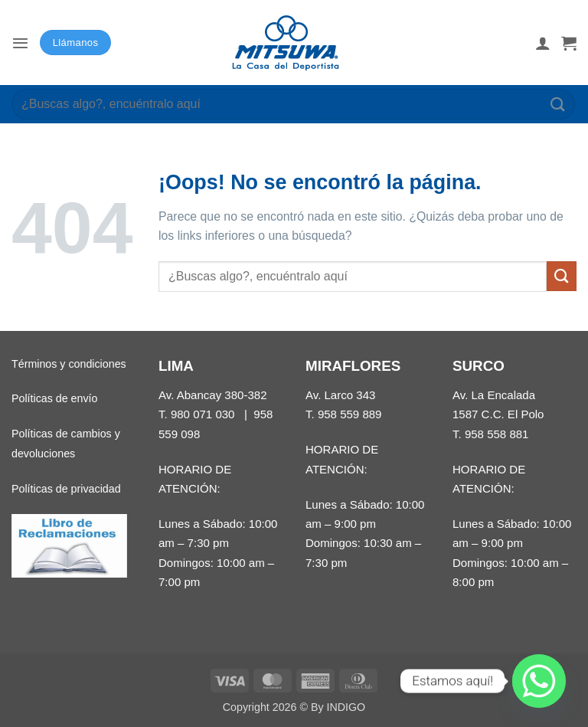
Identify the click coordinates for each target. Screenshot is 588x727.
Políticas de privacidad (66, 489)
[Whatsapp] (539, 681)
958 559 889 (350, 414)
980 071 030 (203, 414)
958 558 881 (497, 434)
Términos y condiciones (69, 364)
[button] (21, 43)
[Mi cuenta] (543, 43)
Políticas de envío (54, 398)
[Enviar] (558, 104)
